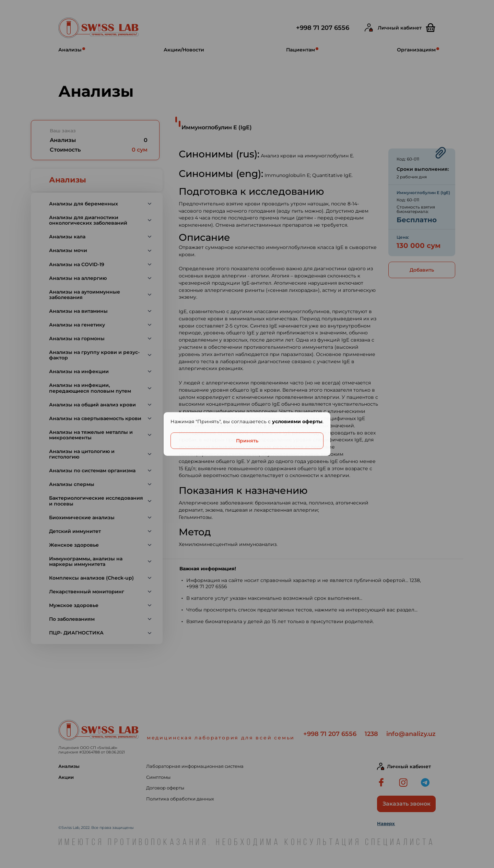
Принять (247, 441)
